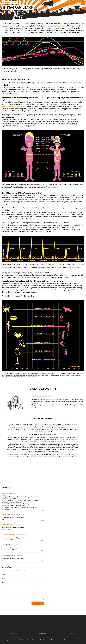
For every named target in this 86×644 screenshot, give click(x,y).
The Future (23, 640)
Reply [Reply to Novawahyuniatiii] (42, 541)
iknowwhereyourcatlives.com (12, 106)
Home (3, 640)
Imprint (58, 640)
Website (4, 582)
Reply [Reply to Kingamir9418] (42, 561)
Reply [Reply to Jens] (42, 510)
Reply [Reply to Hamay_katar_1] (42, 520)
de (64, 641)
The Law (16, 640)
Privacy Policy (50, 640)
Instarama (15, 71)
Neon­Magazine (61, 26)
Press (29, 640)
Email (3, 578)
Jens (3, 493)
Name (3, 574)
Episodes (9, 640)
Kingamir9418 (6, 555)
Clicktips (42, 640)
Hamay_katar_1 (7, 514)
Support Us (35, 640)
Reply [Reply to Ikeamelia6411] (42, 551)
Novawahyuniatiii (7, 525)
